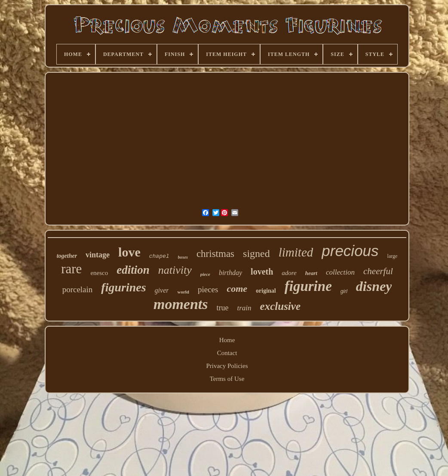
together (67, 256)
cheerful (378, 271)
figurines (123, 287)
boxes (183, 257)
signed (256, 253)
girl (344, 291)
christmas (215, 254)
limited (296, 252)
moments (181, 304)
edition (133, 270)
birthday (230, 273)
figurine (308, 286)
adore (289, 273)
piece (205, 274)
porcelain (78, 289)
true (223, 308)
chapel (159, 256)
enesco (99, 273)
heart (311, 273)
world (183, 292)
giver (162, 290)
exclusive (280, 306)
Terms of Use (227, 379)
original (266, 291)
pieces (208, 289)
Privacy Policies (227, 366)
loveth (262, 272)
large (393, 256)
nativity (175, 270)
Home (227, 340)
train (244, 308)
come (237, 289)
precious (350, 251)
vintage (98, 255)
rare (71, 269)
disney (374, 286)
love (129, 252)
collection (340, 272)
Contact (227, 353)
